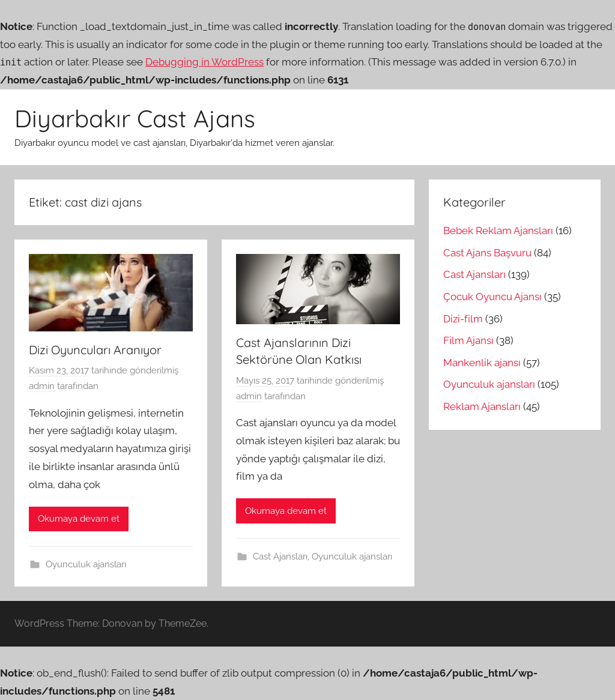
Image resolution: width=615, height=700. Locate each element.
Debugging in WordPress (204, 62)
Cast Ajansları (280, 557)
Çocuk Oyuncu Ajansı (492, 297)
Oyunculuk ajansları (86, 564)
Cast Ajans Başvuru (487, 253)
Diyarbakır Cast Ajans (135, 118)
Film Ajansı (468, 340)
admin (42, 386)
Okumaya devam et (79, 519)
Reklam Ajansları (482, 406)
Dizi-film (463, 319)
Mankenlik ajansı (482, 363)
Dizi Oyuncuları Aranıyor (95, 350)
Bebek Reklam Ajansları (498, 231)
